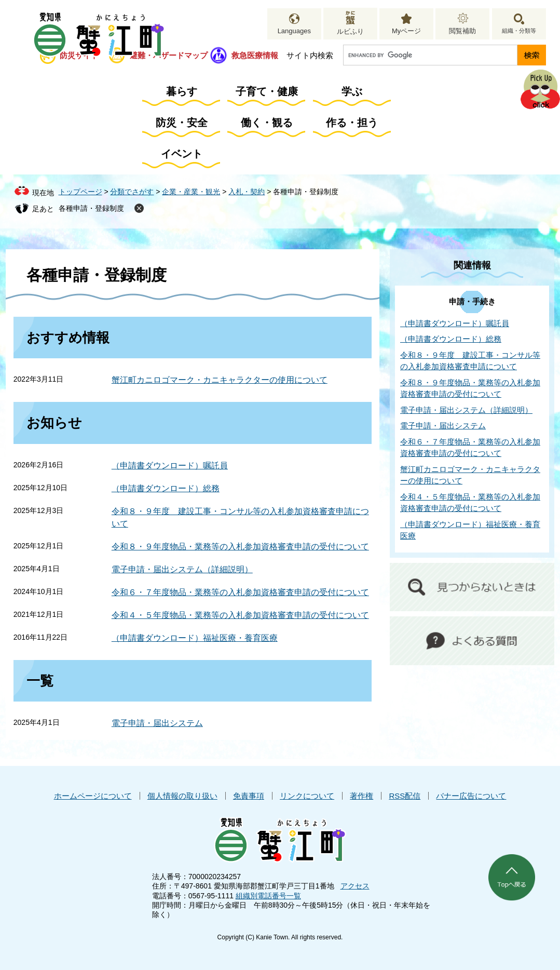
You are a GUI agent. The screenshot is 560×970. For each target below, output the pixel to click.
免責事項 (249, 796)
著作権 (361, 796)
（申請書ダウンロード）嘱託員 (170, 466)
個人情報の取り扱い (182, 796)
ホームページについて (93, 796)
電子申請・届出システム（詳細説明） (182, 569)
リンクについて (307, 796)
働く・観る (267, 123)
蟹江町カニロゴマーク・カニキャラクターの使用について (220, 380)
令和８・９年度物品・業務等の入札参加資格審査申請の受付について (240, 547)
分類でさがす (132, 192)
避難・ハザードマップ (169, 55)
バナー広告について (471, 796)
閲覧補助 (462, 31)
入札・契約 (247, 192)
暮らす (182, 91)
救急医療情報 (255, 55)
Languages (294, 31)
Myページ (406, 31)
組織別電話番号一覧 (268, 896)
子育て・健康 (267, 91)
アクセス (355, 886)
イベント (182, 154)
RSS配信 (405, 796)
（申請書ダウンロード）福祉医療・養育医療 (195, 638)
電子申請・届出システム (157, 723)
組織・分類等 (519, 31)
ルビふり (350, 31)
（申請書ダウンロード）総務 (166, 488)
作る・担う (352, 123)
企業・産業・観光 (191, 192)
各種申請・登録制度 (91, 208)
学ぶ (352, 91)
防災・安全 (182, 123)
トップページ (80, 192)
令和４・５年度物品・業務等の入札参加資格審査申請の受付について (240, 615)
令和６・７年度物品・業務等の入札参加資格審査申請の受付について (240, 592)
